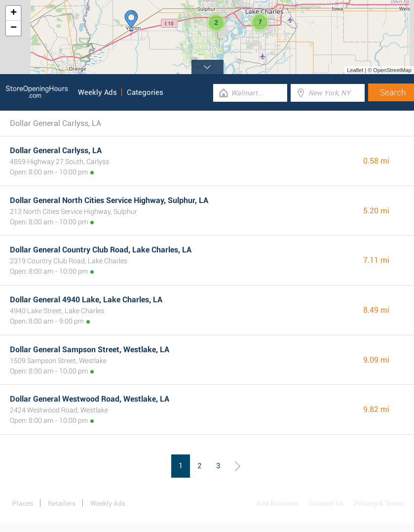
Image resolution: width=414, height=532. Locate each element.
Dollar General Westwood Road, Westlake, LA (90, 399)
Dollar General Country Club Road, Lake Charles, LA (101, 250)
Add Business (278, 503)
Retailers (62, 503)
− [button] (14, 28)
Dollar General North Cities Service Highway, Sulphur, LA (109, 200)
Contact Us (326, 503)
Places (23, 503)
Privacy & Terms (379, 503)
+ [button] (14, 13)
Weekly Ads (97, 92)
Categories (145, 92)
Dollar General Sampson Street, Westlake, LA (90, 349)
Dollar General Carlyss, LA (56, 150)
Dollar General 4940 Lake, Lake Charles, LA (86, 300)
